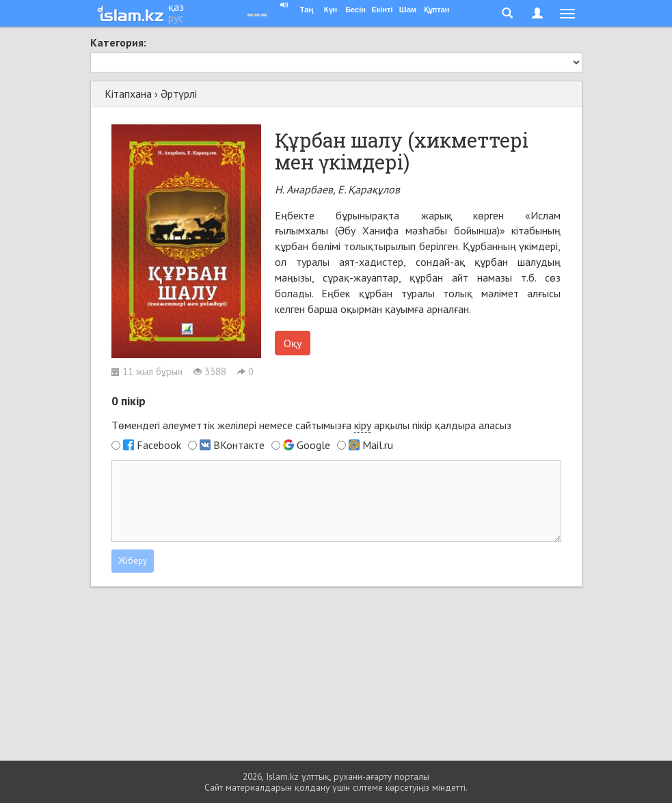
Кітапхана (128, 94)
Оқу (293, 343)
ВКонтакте (239, 445)
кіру (363, 425)
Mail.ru (378, 445)
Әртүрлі (179, 94)
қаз (176, 7)
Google (313, 445)
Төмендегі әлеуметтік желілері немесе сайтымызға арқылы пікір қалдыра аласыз (311, 425)
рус (176, 18)
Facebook (159, 445)
